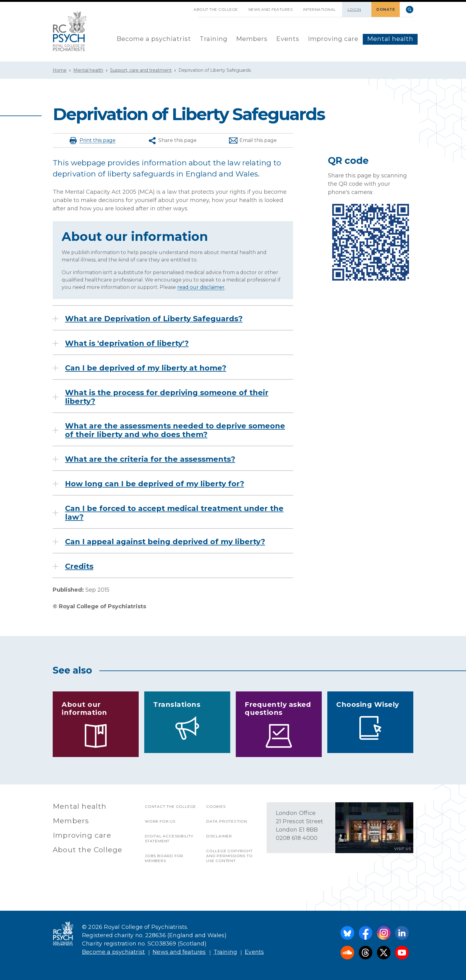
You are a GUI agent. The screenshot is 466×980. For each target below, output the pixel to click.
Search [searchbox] (410, 10)
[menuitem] (154, 39)
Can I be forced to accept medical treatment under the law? (174, 513)
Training (214, 39)
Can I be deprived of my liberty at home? (146, 368)
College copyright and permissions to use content (229, 856)
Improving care (333, 39)
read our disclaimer (201, 287)
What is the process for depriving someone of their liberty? (167, 397)
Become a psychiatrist (154, 39)
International (319, 9)
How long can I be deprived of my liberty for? (155, 484)
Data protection (227, 821)
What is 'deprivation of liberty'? (127, 343)
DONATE (386, 9)
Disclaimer (219, 836)
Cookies (216, 806)
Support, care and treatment (141, 70)
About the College (216, 9)
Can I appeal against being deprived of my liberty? (165, 542)
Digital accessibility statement (169, 838)
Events (288, 39)
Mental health (390, 39)
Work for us (160, 821)
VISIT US (403, 849)
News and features (271, 9)
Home (60, 70)
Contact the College (170, 806)
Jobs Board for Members (164, 858)
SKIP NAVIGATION (183, 7)
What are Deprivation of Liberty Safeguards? (154, 319)
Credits (79, 566)
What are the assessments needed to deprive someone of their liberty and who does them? (175, 430)
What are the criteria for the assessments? (150, 459)
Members (252, 39)
